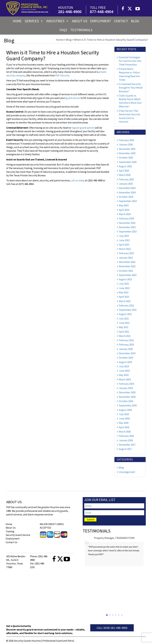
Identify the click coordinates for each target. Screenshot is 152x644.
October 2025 (126, 158)
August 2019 (125, 362)
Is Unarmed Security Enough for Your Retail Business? (131, 88)
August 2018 (125, 410)
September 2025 (128, 162)
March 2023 (125, 249)
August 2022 (125, 279)
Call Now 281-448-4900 (112, 628)
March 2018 (125, 432)
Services (34, 21)
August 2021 (125, 314)
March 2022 (125, 301)
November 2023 (127, 227)
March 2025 (125, 175)
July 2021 (124, 319)
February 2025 (126, 179)
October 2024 (126, 197)
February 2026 (126, 140)
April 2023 (124, 245)
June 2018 (124, 419)
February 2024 (126, 218)
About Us (11, 528)
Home (17, 21)
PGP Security (62, 75)
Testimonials (81, 30)
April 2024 (124, 210)
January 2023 (126, 258)
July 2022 (124, 284)
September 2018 (128, 405)
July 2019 (124, 366)
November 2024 (127, 192)
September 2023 (128, 232)
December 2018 (127, 392)
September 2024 (128, 201)
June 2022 (124, 288)
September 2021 (128, 310)
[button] (107, 615)
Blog (135, 21)
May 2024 (124, 205)
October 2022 (126, 271)
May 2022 (124, 292)
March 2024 (125, 214)
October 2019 (126, 358)
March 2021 (125, 336)
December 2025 (127, 149)
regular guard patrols (83, 128)
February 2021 (126, 340)
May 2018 (124, 423)
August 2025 (125, 166)
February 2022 (126, 306)
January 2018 (126, 440)
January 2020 (126, 349)
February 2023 (126, 253)
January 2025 (126, 184)
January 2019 (126, 388)
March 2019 (125, 379)
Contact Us (12, 542)
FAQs (63, 30)
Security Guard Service (18, 535)
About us (80, 21)
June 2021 (124, 323)
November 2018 (127, 397)
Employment (101, 21)
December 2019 (127, 353)
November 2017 (127, 445)
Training (10, 531)
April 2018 (124, 427)
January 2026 (126, 145)
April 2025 (124, 171)
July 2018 (124, 414)
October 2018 (126, 401)
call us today (78, 180)
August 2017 (125, 449)
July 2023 (124, 236)
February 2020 (126, 345)
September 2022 (128, 275)
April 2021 (124, 332)
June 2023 (124, 240)
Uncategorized (127, 472)
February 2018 (126, 436)
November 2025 (127, 153)
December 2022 (127, 262)
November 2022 (127, 266)
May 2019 (124, 375)
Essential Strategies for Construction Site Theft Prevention (130, 61)
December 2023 (127, 223)
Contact (121, 21)
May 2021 (124, 327)
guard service (73, 98)
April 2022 (124, 297)
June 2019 (124, 371)
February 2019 (126, 384)
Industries (58, 21)
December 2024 (127, 188)
